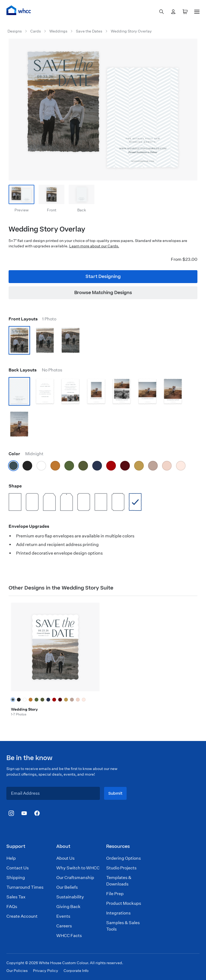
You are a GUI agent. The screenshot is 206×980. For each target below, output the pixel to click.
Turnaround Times (25, 887)
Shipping (16, 878)
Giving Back (68, 907)
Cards (36, 31)
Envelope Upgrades (29, 526)
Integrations (118, 913)
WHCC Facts (69, 936)
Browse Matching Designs (103, 293)
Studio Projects (121, 868)
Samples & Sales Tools (123, 926)
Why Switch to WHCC (78, 868)
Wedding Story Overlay (131, 31)
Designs (15, 31)
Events (63, 916)
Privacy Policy (46, 971)
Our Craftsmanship (75, 878)
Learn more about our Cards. (94, 246)
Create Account (22, 916)
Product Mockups (124, 903)
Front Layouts (32, 319)
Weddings (58, 31)
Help (11, 858)
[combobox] (161, 12)
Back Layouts (35, 370)
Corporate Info (76, 971)
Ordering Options (124, 858)
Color (26, 454)
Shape (15, 486)
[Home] (19, 10)
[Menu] (197, 11)
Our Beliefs (67, 887)
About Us (65, 858)
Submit (115, 793)
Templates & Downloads (119, 881)
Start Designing (103, 277)
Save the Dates (89, 31)
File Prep (115, 894)
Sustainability (70, 897)
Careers (64, 926)
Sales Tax (16, 897)
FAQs (12, 907)
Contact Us (18, 868)
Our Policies (17, 971)
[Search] (161, 12)
